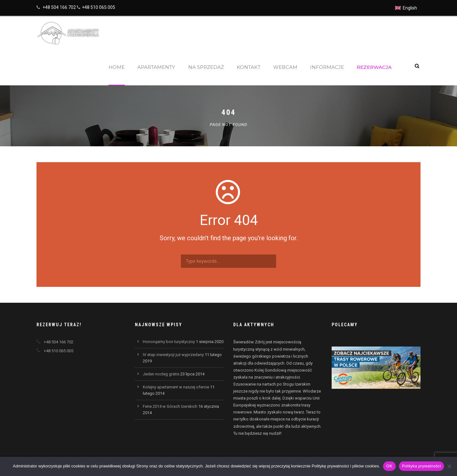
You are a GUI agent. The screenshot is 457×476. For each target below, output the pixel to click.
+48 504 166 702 (59, 7)
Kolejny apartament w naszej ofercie (176, 387)
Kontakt (249, 67)
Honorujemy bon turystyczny (169, 342)
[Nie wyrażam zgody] (449, 466)
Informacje (327, 67)
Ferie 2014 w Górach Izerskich (170, 406)
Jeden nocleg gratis (161, 374)
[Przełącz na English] (406, 8)
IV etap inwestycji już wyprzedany (173, 355)
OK (389, 466)
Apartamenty (156, 67)
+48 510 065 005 (99, 7)
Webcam (285, 67)
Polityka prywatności (422, 466)
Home (117, 67)
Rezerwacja (374, 67)
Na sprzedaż (206, 67)
